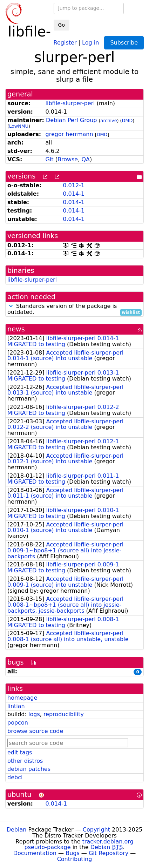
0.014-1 (74, 194)
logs (34, 714)
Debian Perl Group (72, 120)
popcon (18, 723)
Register (65, 42)
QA (86, 159)
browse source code (35, 731)
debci (15, 777)
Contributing (75, 859)
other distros (25, 761)
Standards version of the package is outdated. (74, 309)
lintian (16, 706)
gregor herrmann (69, 134)
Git (50, 159)
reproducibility (64, 714)
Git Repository (109, 853)
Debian (17, 830)
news (16, 329)
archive (109, 120)
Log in (90, 42)
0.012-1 (74, 185)
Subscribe (124, 43)
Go (62, 25)
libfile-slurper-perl (70, 103)
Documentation (35, 853)
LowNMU (19, 126)
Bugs (73, 853)
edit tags (20, 752)
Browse (68, 159)
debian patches (29, 769)
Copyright (96, 830)
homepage (22, 698)
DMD (127, 120)
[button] (11, 306)
